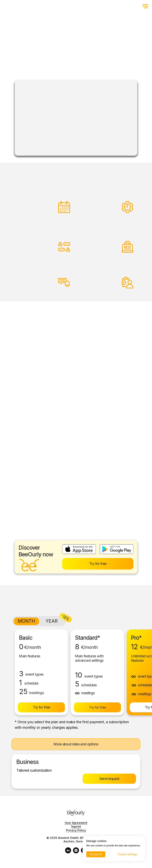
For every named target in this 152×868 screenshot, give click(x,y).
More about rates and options (76, 744)
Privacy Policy (76, 830)
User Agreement (76, 823)
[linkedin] (68, 852)
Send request (109, 779)
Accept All (96, 854)
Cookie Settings (127, 854)
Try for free (98, 564)
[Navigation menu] (145, 6)
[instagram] (76, 852)
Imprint (76, 826)
